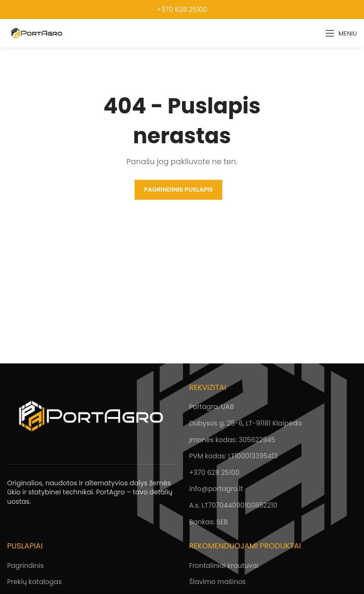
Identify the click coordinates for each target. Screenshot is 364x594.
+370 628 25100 (182, 9)
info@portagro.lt (216, 489)
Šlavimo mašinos (217, 582)
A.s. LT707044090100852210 (233, 505)
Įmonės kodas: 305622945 (232, 440)
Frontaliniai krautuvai (224, 566)
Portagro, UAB (211, 407)
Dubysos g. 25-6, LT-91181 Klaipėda (246, 423)
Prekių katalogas (34, 582)
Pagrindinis (25, 566)
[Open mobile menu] (341, 33)
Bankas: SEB (209, 522)
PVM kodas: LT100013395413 (233, 456)
